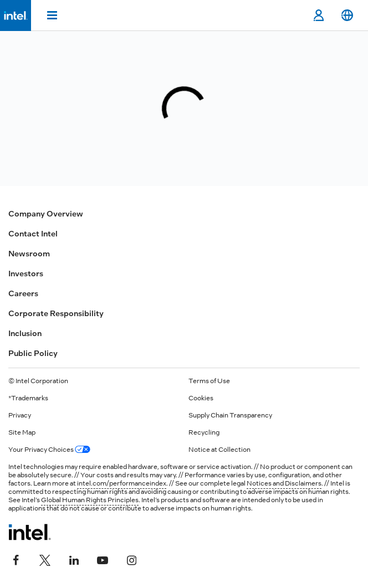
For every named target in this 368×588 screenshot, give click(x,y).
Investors (26, 274)
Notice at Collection (219, 450)
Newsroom (29, 254)
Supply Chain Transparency (230, 415)
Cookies (201, 398)
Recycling (204, 432)
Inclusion (25, 333)
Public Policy (33, 353)
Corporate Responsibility (56, 313)
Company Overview (46, 214)
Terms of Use (209, 381)
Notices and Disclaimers (284, 483)
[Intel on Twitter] (45, 559)
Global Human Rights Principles (90, 500)
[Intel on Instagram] (131, 559)
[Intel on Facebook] (16, 559)
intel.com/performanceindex (122, 483)
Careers (23, 293)
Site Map (22, 432)
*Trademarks (28, 398)
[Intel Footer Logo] (30, 532)
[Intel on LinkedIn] (74, 559)
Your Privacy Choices (49, 450)
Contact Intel (33, 234)
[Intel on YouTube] (103, 559)
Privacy (20, 415)
